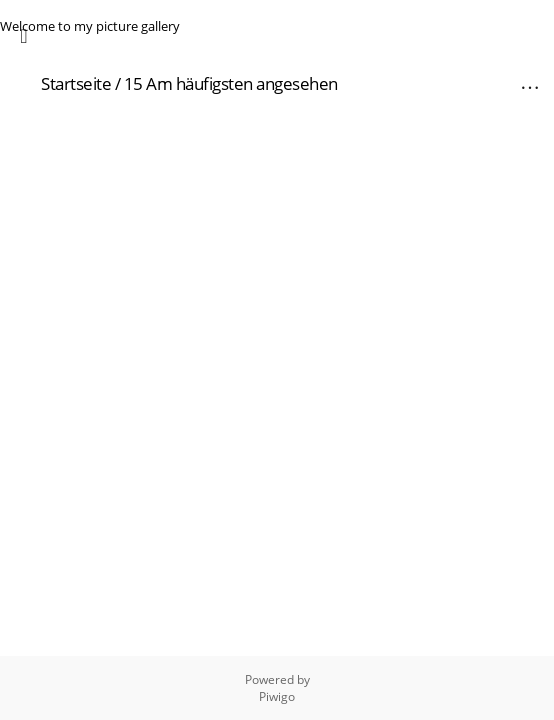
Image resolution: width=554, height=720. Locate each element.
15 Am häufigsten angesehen (231, 83)
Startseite (76, 83)
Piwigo (277, 696)
